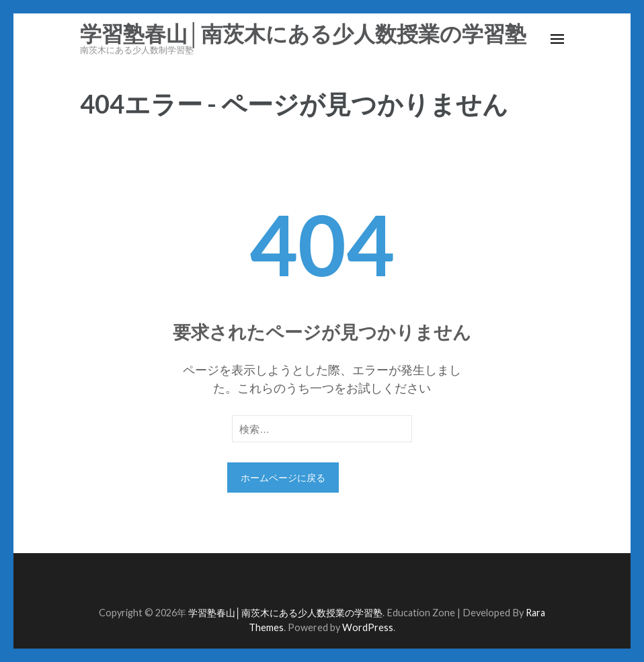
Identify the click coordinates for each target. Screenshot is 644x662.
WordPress (368, 627)
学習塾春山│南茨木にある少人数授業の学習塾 (303, 34)
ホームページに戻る (283, 478)
